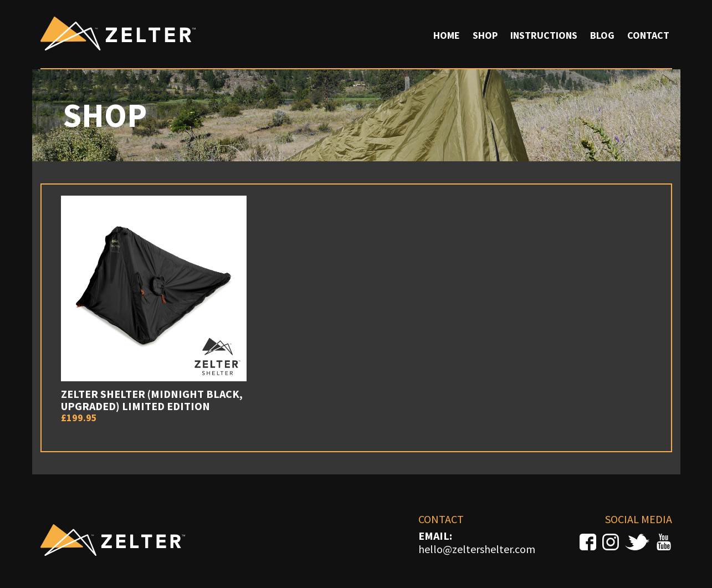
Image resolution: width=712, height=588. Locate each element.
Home (447, 35)
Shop (485, 35)
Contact (648, 35)
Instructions (544, 35)
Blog (602, 35)
